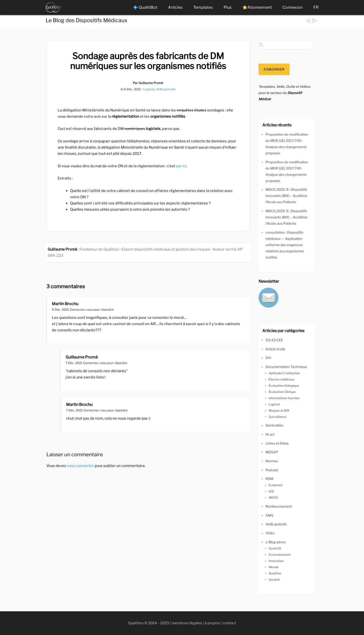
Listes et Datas (277, 443)
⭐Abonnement (257, 7)
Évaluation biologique (284, 386)
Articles (175, 7)
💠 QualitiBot (145, 7)
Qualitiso (275, 573)
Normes (272, 461)
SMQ (269, 515)
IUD (271, 491)
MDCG (273, 498)
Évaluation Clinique (282, 392)
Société (274, 580)
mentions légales (187, 623)
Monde (274, 567)
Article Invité (275, 349)
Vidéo (270, 533)
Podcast (272, 470)
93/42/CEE (274, 340)
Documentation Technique (286, 367)
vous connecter (80, 466)
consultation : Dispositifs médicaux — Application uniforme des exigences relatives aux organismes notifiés (285, 245)
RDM (269, 479)
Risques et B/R (279, 410)
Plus (228, 7)
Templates (203, 7)
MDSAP (272, 452)
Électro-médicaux (282, 379)
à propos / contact (220, 623)
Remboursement (279, 506)
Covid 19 (275, 548)
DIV (268, 358)
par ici (181, 166)
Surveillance (278, 417)
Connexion (292, 7)
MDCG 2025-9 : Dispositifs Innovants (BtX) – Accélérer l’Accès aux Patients (287, 196)
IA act (270, 434)
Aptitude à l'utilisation (284, 373)
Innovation (276, 561)
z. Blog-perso (276, 542)
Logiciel (149, 89)
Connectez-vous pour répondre (92, 310)
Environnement (280, 555)
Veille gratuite (166, 89)
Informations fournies (284, 398)
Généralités (274, 425)
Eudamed (275, 485)
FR (316, 7)
